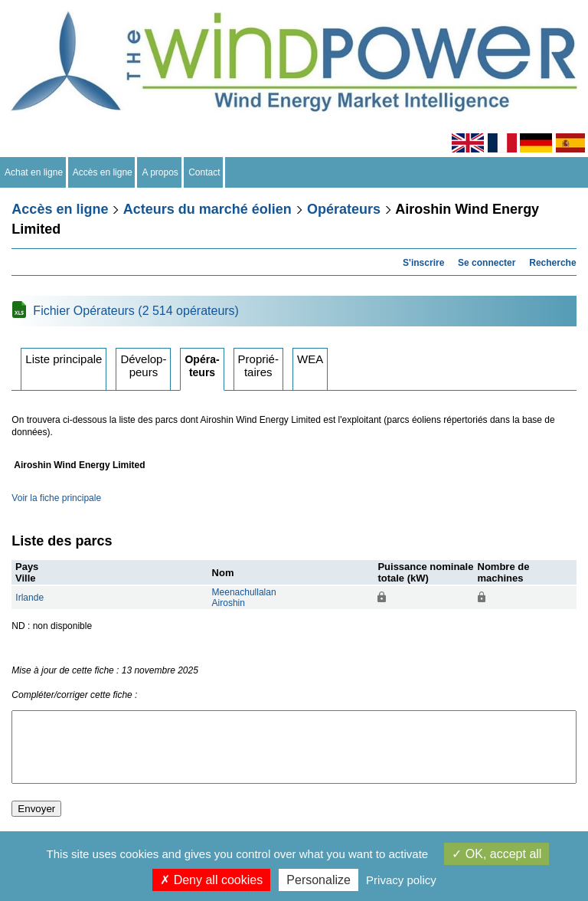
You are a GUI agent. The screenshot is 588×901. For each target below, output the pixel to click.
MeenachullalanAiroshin (244, 598)
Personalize (318, 880)
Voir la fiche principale (56, 498)
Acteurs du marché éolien (207, 209)
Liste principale (64, 359)
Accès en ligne (103, 172)
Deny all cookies (211, 880)
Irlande (29, 598)
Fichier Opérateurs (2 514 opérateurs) (136, 311)
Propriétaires (258, 365)
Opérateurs (344, 209)
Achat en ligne (34, 172)
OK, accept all (497, 854)
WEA (310, 359)
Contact (205, 172)
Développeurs (143, 365)
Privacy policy (401, 880)
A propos (160, 172)
